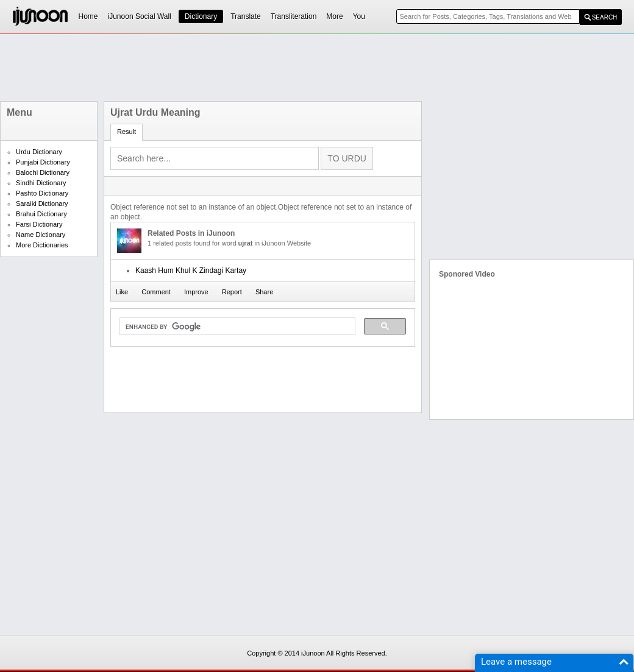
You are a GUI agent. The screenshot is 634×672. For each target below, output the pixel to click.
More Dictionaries (42, 245)
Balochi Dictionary (43, 172)
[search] (236, 327)
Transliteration (294, 16)
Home (88, 16)
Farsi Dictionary (39, 224)
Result (126, 132)
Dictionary (201, 16)
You (359, 16)
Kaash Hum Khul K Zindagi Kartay (191, 271)
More (334, 16)
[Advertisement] (317, 68)
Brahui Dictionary (41, 214)
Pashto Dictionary (42, 193)
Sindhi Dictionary (41, 183)
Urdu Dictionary (39, 152)
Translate (246, 16)
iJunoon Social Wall (140, 16)
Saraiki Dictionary (42, 203)
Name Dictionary (41, 235)
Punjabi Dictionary (43, 162)
